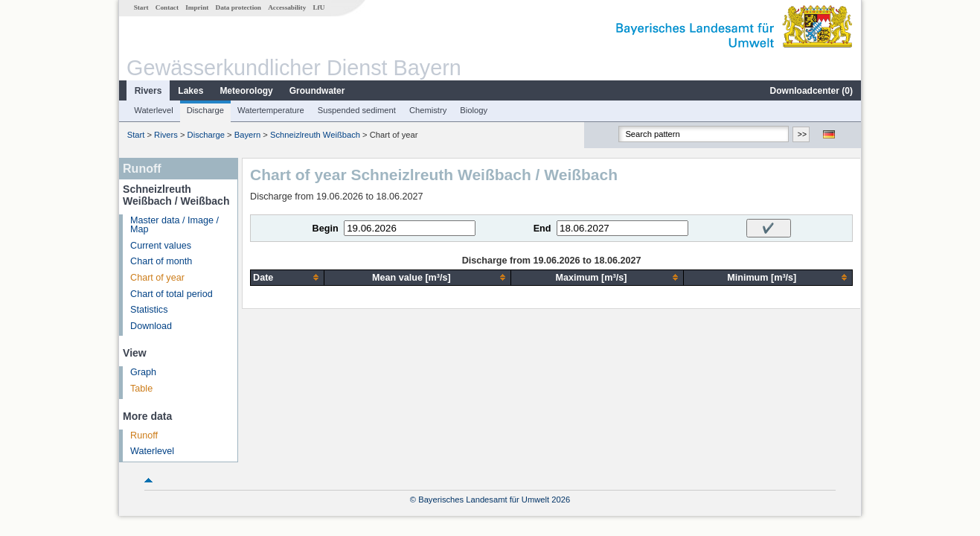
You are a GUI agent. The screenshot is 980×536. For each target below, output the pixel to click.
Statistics (149, 310)
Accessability (287, 7)
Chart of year (157, 278)
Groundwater (317, 91)
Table (141, 389)
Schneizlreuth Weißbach (315, 135)
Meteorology (246, 91)
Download (151, 326)
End (542, 229)
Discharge (205, 110)
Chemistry (428, 110)
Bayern (247, 135)
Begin (326, 229)
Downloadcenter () (811, 91)
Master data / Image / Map (174, 225)
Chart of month (161, 261)
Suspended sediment (357, 110)
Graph (143, 372)
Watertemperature (271, 110)
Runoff (144, 435)
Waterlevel (153, 110)
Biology (474, 110)
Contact (167, 7)
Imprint (197, 7)
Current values (161, 246)
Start (141, 7)
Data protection (238, 7)
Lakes (190, 91)
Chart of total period (172, 294)
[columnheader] (288, 277)
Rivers (148, 91)
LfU (318, 7)
